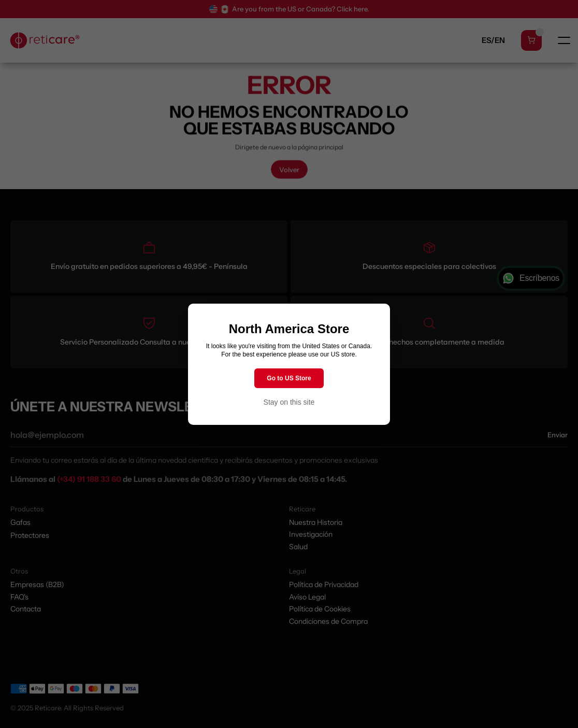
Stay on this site (289, 402)
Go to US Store (289, 378)
